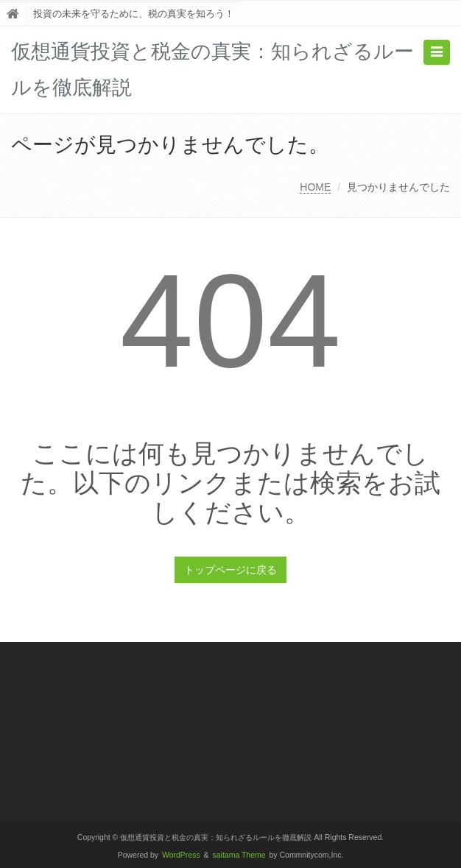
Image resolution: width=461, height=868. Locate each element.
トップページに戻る (230, 570)
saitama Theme (239, 855)
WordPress (181, 855)
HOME (315, 187)
